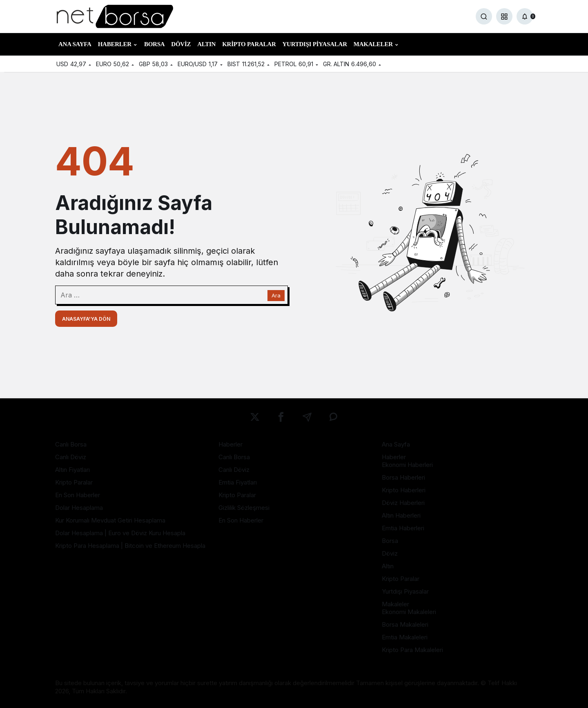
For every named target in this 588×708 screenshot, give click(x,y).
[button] (504, 16)
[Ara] (484, 16)
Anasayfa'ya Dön (86, 319)
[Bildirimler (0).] (525, 16)
